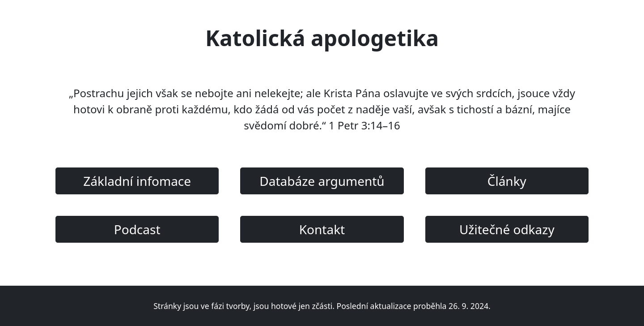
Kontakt (322, 229)
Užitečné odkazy (507, 229)
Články (507, 181)
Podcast (137, 229)
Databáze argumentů (322, 181)
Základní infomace (137, 181)
